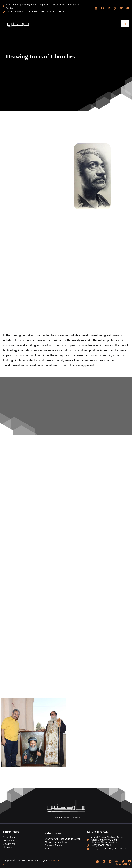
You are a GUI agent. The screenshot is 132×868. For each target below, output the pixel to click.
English (126, 864)
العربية (119, 864)
